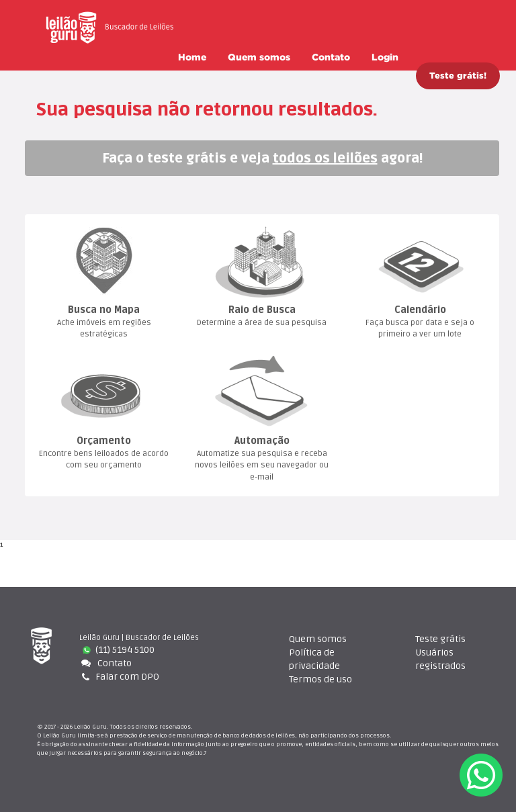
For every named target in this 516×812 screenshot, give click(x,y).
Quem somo (259, 57)
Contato (331, 57)
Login (385, 57)
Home (192, 57)
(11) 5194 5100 (119, 650)
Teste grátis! (458, 76)
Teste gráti (440, 639)
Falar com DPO (119, 677)
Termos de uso (320, 679)
